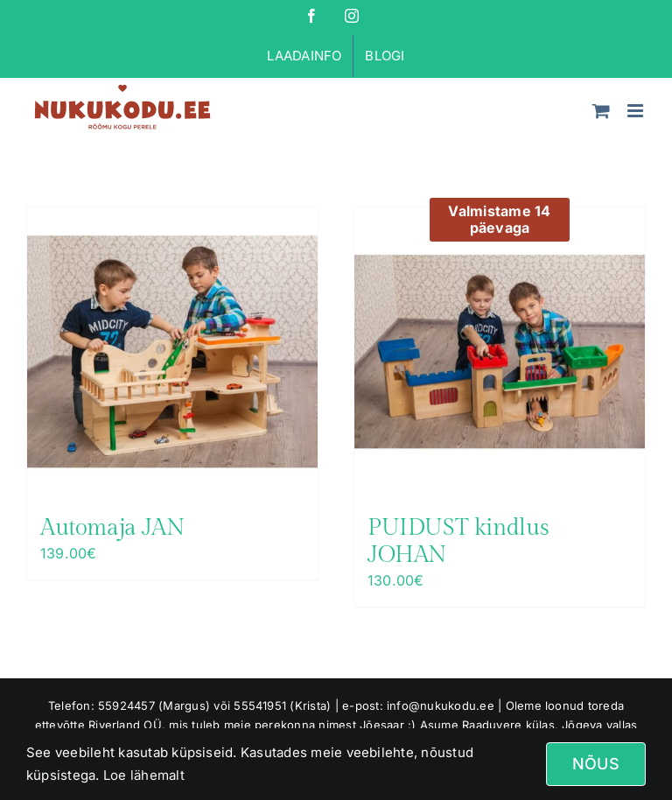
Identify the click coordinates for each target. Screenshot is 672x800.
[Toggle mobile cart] (601, 111)
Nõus (596, 764)
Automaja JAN (112, 528)
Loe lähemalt (142, 775)
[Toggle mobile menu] (637, 111)
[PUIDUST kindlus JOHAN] (500, 352)
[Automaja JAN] (172, 352)
